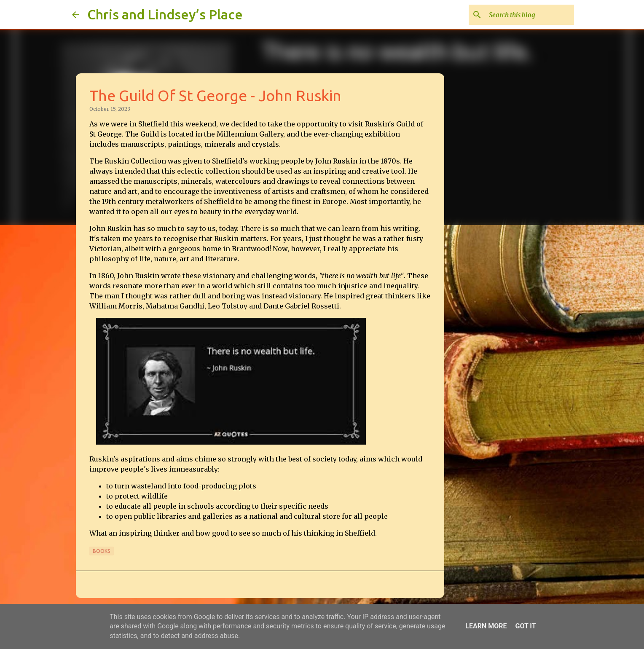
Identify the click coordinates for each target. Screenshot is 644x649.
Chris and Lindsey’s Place (165, 14)
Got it (525, 626)
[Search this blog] (530, 15)
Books (102, 551)
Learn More (486, 626)
